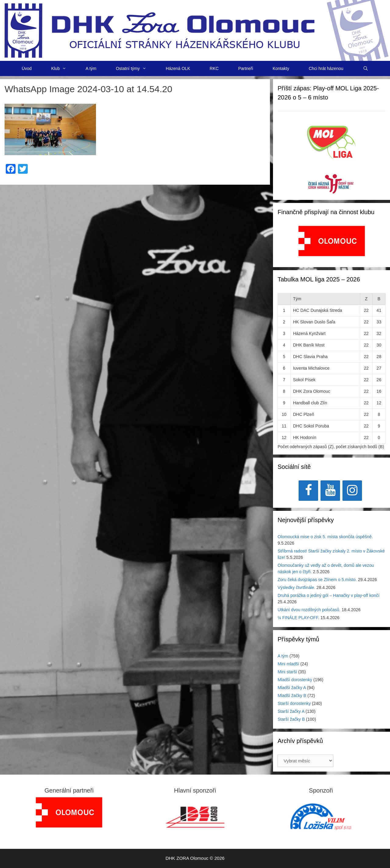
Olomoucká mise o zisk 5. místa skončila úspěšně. (325, 537)
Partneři (246, 68)
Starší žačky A (291, 711)
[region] (332, 244)
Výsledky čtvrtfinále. (296, 587)
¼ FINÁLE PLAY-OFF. (298, 618)
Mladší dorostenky (295, 680)
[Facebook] (308, 491)
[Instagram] (352, 491)
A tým (91, 68)
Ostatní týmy (136, 68)
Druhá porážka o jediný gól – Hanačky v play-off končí (328, 595)
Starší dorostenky (294, 703)
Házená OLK (178, 68)
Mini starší (287, 672)
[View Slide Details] (332, 241)
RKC (214, 68)
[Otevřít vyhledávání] (366, 68)
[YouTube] (330, 491)
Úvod (27, 68)
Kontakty (281, 68)
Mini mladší (288, 664)
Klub (64, 68)
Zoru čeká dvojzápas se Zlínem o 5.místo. (317, 580)
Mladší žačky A (292, 688)
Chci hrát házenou (326, 68)
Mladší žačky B (292, 695)
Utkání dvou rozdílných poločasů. (309, 610)
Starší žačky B (291, 719)
